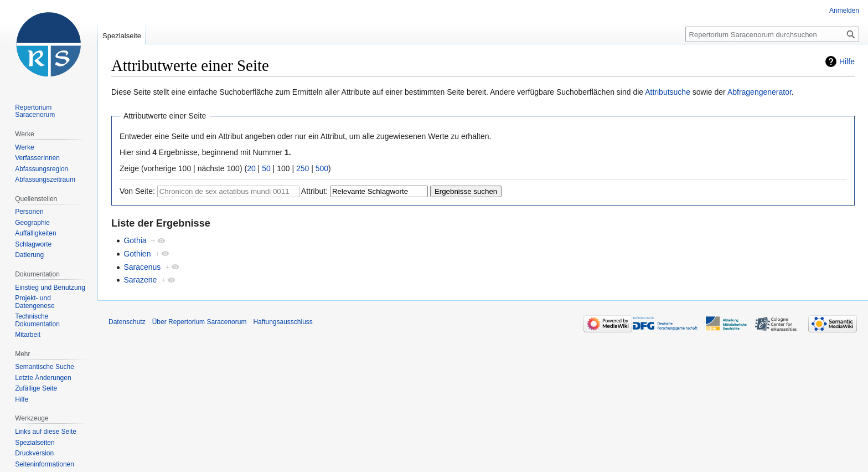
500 (322, 168)
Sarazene (140, 280)
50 (266, 168)
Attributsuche (668, 92)
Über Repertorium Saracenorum (200, 322)
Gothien (137, 254)
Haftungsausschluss (283, 322)
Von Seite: (137, 191)
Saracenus (142, 267)
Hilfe (847, 61)
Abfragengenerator (759, 92)
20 (251, 168)
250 (303, 168)
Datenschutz (127, 322)
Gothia (135, 240)
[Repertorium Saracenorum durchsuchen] (772, 34)
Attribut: (314, 191)
